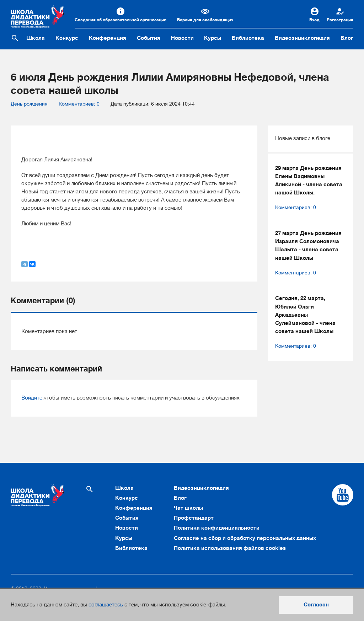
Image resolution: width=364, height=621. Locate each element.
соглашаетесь (106, 605)
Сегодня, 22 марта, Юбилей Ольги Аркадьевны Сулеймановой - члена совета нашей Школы (305, 315)
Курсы (213, 38)
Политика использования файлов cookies (230, 548)
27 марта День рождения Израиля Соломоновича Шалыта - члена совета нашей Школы (308, 246)
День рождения (29, 104)
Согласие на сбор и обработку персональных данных (245, 538)
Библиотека (248, 38)
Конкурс (67, 38)
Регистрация (340, 20)
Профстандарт (194, 518)
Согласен (316, 605)
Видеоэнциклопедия (302, 38)
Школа (36, 38)
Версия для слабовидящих (205, 20)
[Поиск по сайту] (15, 38)
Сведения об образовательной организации (121, 20)
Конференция (108, 38)
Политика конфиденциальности (217, 528)
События (149, 38)
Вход (314, 20)
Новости (182, 38)
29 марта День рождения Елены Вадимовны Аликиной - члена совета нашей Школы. (309, 181)
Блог (347, 38)
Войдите (32, 398)
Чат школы (188, 508)
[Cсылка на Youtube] (343, 495)
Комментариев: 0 (79, 104)
